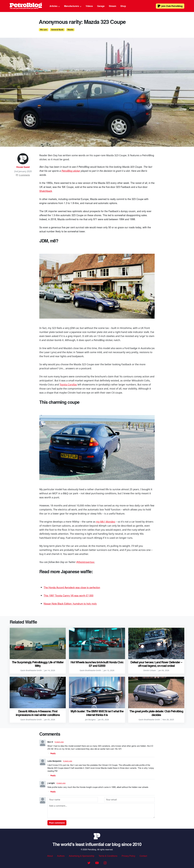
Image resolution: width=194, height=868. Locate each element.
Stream (112, 6)
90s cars (44, 30)
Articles (55, 6)
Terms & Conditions (108, 856)
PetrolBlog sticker (71, 171)
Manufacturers (73, 6)
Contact (143, 856)
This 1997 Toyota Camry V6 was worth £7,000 (69, 595)
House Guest (23, 167)
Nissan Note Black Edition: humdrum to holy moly (70, 603)
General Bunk (57, 30)
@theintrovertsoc (85, 562)
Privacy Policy (128, 856)
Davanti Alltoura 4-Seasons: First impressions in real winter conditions (38, 713)
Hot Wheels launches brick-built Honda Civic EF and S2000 (97, 664)
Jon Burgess (90, 720)
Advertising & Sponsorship (82, 856)
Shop (123, 6)
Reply (53, 753)
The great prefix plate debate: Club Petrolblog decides (156, 713)
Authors (61, 856)
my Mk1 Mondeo (106, 522)
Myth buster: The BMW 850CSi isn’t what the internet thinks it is (97, 713)
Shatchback (46, 191)
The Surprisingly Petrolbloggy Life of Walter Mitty (38, 664)
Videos (89, 6)
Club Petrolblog (170, 6)
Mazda (70, 30)
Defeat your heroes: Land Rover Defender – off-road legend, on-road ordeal (156, 664)
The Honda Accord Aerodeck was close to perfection (72, 587)
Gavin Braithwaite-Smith (31, 670)
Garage (101, 6)
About (50, 856)
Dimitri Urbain (150, 670)
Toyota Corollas (68, 385)
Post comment (57, 823)
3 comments (23, 175)
